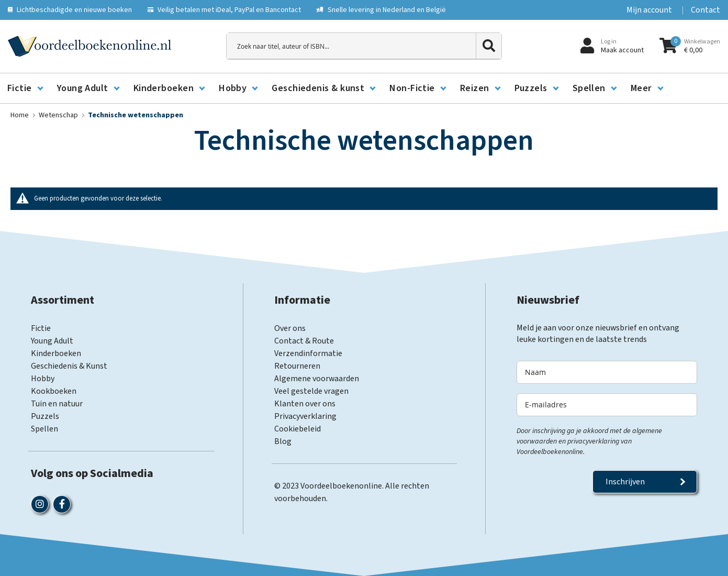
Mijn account (649, 10)
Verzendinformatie (308, 353)
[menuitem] (25, 88)
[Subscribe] (645, 482)
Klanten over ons (305, 404)
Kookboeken (54, 391)
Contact (705, 10)
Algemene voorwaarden (317, 379)
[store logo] (89, 46)
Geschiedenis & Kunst (69, 366)
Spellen (44, 429)
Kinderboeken (56, 353)
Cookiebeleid (298, 429)
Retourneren (297, 366)
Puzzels (45, 416)
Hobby (43, 379)
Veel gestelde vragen (311, 391)
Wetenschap (59, 115)
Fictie (41, 328)
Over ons (290, 328)
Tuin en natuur (57, 404)
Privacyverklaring (305, 416)
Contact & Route (304, 341)
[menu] (364, 88)
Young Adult (52, 341)
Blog (283, 441)
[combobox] (364, 46)
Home (20, 115)
